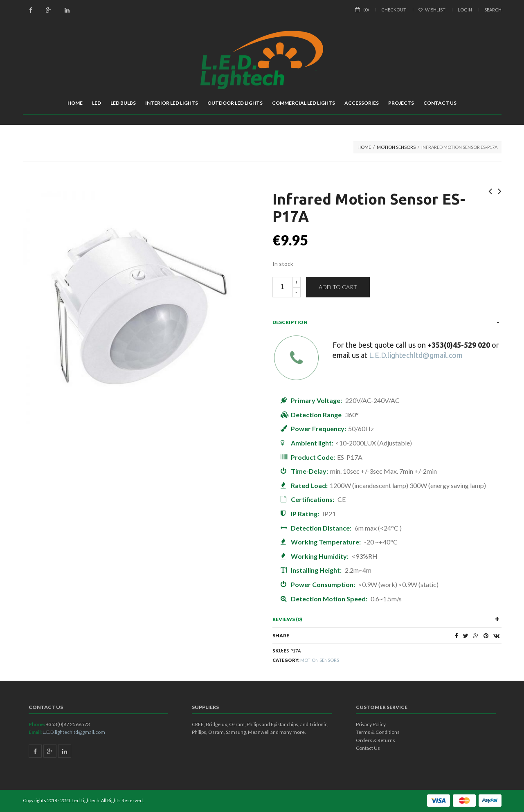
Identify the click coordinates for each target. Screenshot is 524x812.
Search (493, 10)
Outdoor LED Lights (235, 103)
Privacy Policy (371, 724)
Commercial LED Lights (304, 103)
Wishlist (432, 10)
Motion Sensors (396, 147)
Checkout (394, 10)
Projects (401, 103)
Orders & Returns (376, 740)
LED (97, 103)
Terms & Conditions (378, 732)
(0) (366, 10)
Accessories (362, 103)
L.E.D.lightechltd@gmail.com (416, 355)
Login (465, 10)
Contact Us (440, 103)
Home (75, 103)
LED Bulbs (123, 103)
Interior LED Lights (172, 103)
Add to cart (338, 287)
